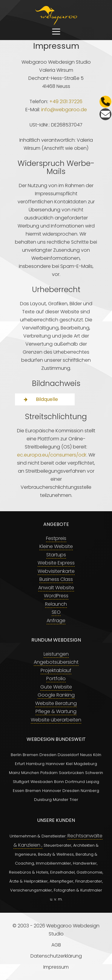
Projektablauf (56, 670)
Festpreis (56, 538)
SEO (56, 612)
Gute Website (56, 687)
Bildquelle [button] (41, 399)
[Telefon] (105, 102)
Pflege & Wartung (56, 711)
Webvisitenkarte (56, 571)
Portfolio (56, 678)
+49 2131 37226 (66, 101)
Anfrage (56, 620)
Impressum (56, 967)
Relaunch (56, 604)
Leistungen (56, 654)
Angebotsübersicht (56, 662)
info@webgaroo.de (64, 110)
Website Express (56, 563)
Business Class (56, 579)
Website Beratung (56, 703)
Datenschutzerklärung (56, 956)
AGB (56, 945)
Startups (56, 555)
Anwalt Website (56, 588)
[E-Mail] (105, 114)
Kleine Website (56, 546)
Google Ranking (56, 695)
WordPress (56, 596)
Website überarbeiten (56, 720)
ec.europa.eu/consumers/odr (52, 455)
